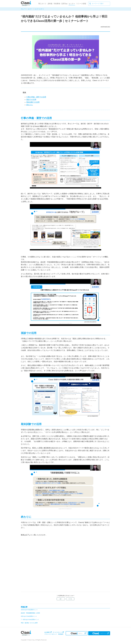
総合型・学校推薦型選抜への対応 (30, 613)
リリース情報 (81, 4)
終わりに (30, 105)
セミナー (72, 4)
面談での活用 (31, 100)
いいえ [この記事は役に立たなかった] (70, 599)
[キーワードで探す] (99, 4)
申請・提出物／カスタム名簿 (29, 623)
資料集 (50, 4)
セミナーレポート (39, 9)
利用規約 (61, 634)
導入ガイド (42, 4)
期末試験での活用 (33, 102)
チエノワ (23, 9)
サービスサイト (57, 632)
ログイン (77, 633)
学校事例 (57, 4)
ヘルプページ (99, 633)
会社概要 (47, 632)
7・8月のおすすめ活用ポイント (30, 620)
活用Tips (64, 4)
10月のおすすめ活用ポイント (29, 610)
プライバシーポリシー (51, 634)
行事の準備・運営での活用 (36, 97)
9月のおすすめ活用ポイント (29, 616)
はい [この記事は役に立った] (61, 599)
